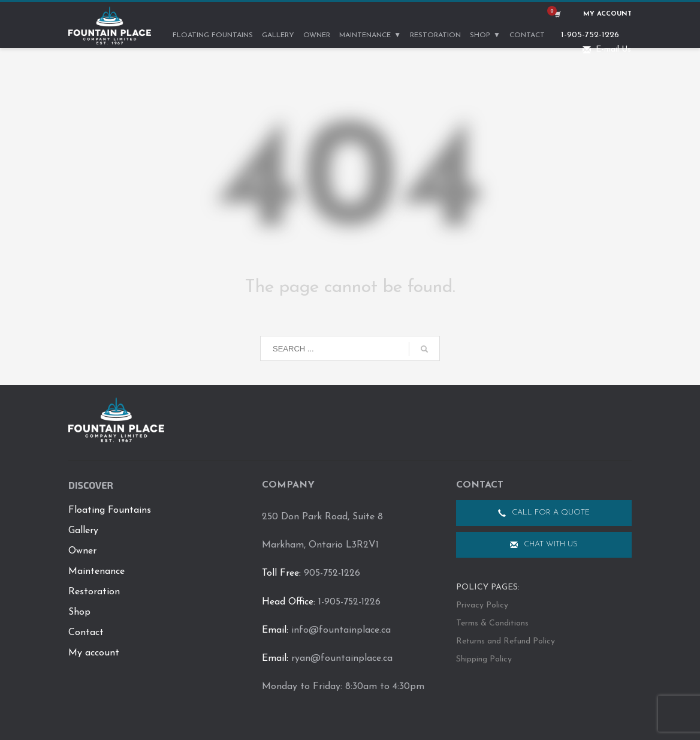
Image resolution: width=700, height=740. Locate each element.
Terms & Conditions (492, 623)
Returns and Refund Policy (506, 641)
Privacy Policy (482, 605)
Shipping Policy (484, 659)
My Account (607, 14)
